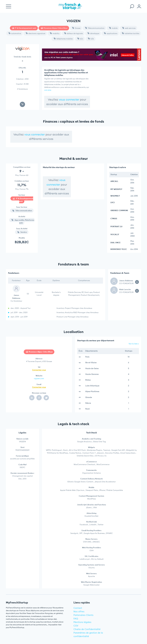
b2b (91, 39)
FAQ (76, 619)
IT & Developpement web (24, 28)
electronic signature (35, 33)
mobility (55, 33)
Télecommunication (95, 28)
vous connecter (69, 99)
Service (22, 232)
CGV (76, 626)
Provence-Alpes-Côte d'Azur (54, 28)
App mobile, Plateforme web (23, 221)
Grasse (76, 28)
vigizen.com (39, 378)
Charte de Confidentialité (87, 629)
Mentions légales (82, 622)
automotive (15, 33)
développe (93, 33)
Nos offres (79, 611)
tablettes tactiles (131, 33)
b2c (80, 39)
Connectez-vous (39, 370)
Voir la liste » (134, 344)
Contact (78, 608)
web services (129, 28)
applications (111, 33)
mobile (113, 28)
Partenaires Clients (83, 615)
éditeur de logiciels (73, 33)
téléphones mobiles (63, 39)
